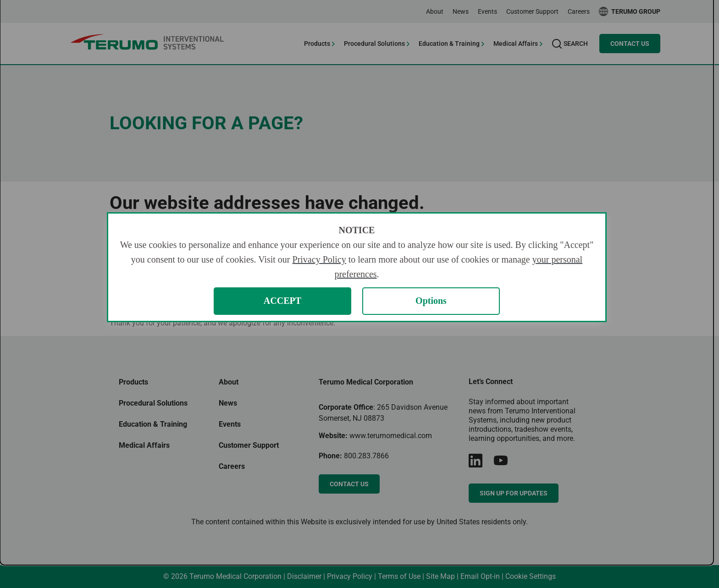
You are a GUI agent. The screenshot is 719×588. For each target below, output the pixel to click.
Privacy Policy (319, 259)
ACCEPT (282, 301)
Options (431, 301)
